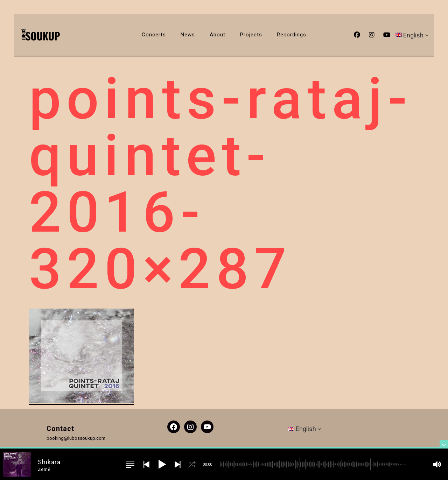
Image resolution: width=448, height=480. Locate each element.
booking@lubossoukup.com (76, 438)
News (188, 35)
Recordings (292, 35)
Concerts (154, 35)
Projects (251, 35)
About (218, 35)
